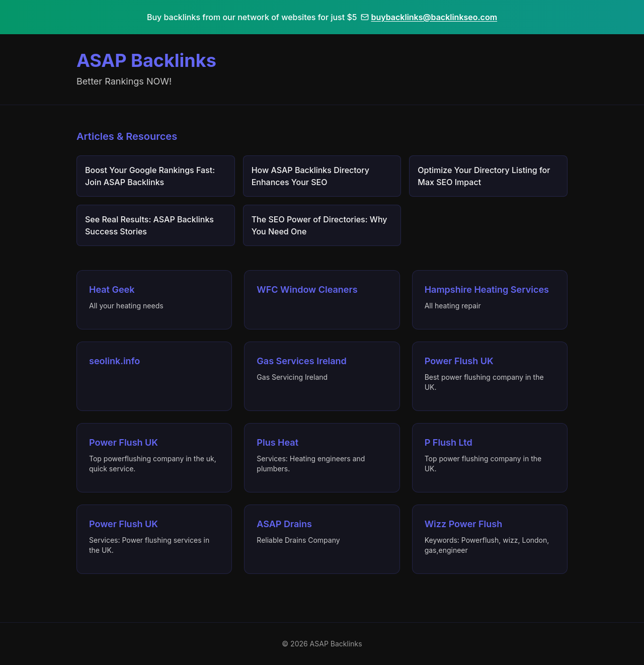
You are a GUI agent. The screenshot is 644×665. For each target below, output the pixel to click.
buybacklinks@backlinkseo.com (429, 17)
